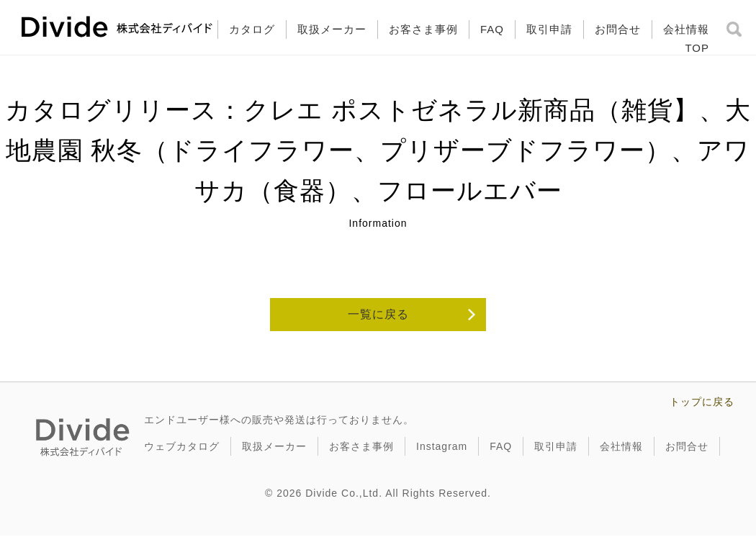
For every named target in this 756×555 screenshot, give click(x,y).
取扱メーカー (332, 29)
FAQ (492, 29)
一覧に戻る (378, 314)
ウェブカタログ (182, 446)
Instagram (442, 446)
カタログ (252, 29)
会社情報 (686, 29)
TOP (697, 48)
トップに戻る (702, 402)
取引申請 (549, 29)
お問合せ (618, 29)
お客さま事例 (423, 29)
